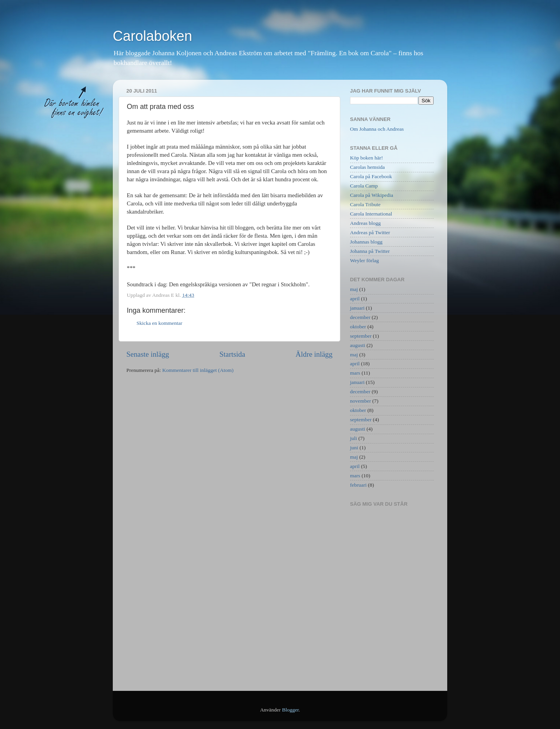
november (360, 401)
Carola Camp (364, 186)
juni (354, 448)
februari (358, 485)
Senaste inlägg (148, 354)
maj (354, 289)
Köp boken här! (367, 158)
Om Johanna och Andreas (377, 129)
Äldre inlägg (314, 354)
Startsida (232, 354)
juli (353, 438)
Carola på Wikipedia (372, 195)
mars (355, 373)
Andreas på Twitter (370, 232)
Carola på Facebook (371, 176)
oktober (358, 327)
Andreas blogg (365, 223)
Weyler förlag (364, 260)
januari (357, 308)
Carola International (371, 214)
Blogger (290, 710)
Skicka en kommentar (159, 323)
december (360, 317)
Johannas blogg (366, 242)
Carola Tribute (365, 204)
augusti (358, 345)
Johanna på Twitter (370, 251)
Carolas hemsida (367, 167)
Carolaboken (152, 36)
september (361, 336)
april (355, 299)
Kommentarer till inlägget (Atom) (198, 370)
